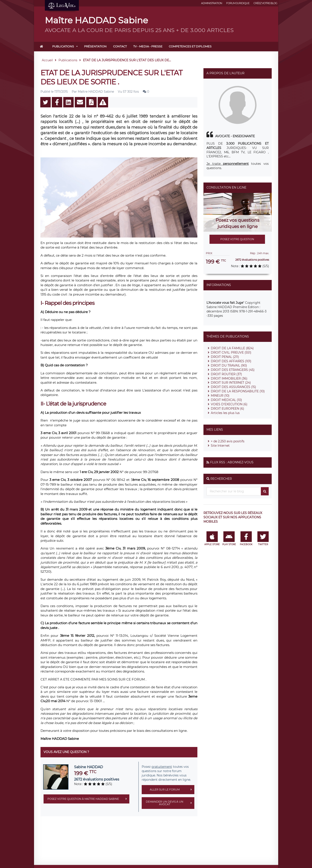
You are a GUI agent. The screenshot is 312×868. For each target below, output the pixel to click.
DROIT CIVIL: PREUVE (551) (231, 352)
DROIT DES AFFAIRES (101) (231, 361)
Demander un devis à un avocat (170, 803)
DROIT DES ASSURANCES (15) (233, 387)
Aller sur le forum (172, 790)
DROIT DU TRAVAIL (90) (229, 365)
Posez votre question (237, 239)
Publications (63, 46)
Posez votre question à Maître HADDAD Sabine (89, 799)
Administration (212, 3)
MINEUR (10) (220, 396)
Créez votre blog (265, 3)
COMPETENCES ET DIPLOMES (190, 46)
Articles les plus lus (225, 413)
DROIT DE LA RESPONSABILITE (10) (238, 391)
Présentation (95, 46)
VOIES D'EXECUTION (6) (229, 404)
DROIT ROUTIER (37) (226, 374)
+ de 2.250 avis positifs (228, 441)
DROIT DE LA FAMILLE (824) (232, 348)
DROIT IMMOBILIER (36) (229, 378)
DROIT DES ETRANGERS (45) (233, 370)
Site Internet (220, 446)
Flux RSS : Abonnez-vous (232, 462)
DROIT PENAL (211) (225, 357)
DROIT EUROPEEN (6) (227, 409)
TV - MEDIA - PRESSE (148, 46)
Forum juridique (238, 3)
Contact (120, 46)
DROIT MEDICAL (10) (226, 400)
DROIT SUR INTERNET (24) (231, 383)
